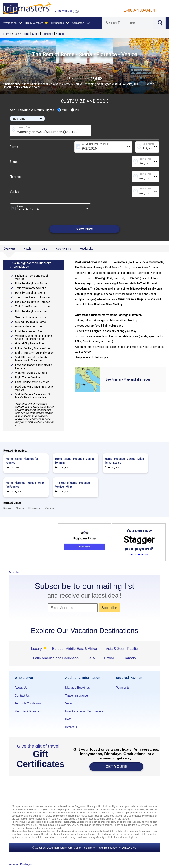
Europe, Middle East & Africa (75, 649)
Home (7, 34)
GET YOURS (116, 767)
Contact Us (22, 695)
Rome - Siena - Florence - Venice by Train (75, 461)
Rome (26, 34)
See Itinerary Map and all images (128, 379)
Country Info (63, 249)
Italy (16, 34)
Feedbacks (86, 249)
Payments (123, 688)
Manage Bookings (77, 688)
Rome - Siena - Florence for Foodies (22, 461)
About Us (21, 688)
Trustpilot (14, 572)
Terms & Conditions (28, 703)
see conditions (139, 554)
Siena (36, 34)
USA (91, 658)
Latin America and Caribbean (56, 658)
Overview (9, 249)
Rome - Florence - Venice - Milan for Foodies (25, 485)
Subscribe (109, 608)
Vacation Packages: (21, 864)
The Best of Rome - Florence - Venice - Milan (73, 485)
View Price (84, 229)
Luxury (37, 649)
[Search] (128, 23)
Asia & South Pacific (122, 649)
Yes (62, 110)
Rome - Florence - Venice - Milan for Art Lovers (124, 461)
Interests (71, 727)
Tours (44, 249)
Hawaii (109, 658)
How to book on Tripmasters (84, 711)
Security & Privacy (27, 711)
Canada (130, 658)
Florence (48, 34)
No (75, 110)
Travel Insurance (77, 695)
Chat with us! (66, 11)
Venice (60, 34)
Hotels (28, 249)
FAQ (68, 719)
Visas (69, 703)
